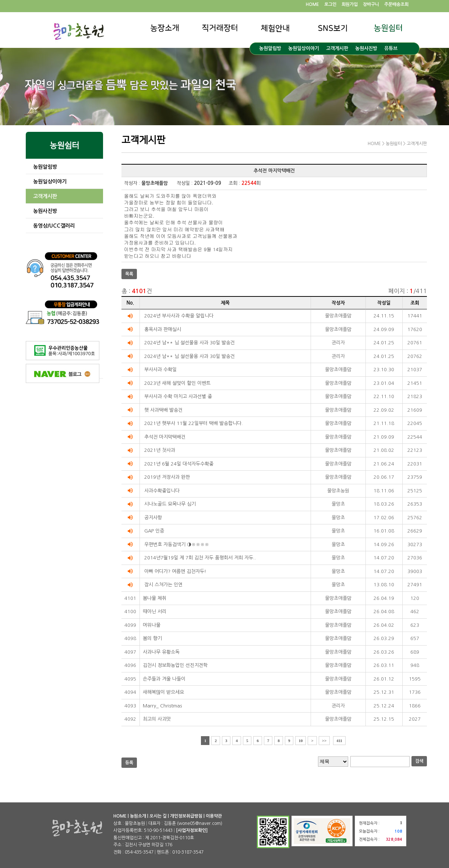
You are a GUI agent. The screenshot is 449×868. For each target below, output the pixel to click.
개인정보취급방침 (186, 816)
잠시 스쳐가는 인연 (163, 585)
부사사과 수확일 (160, 370)
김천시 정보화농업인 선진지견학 (175, 665)
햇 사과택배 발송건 (163, 410)
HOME (312, 4)
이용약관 (214, 816)
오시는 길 (158, 816)
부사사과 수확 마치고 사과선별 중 (178, 396)
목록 (129, 274)
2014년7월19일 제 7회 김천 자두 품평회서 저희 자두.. (200, 558)
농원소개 (138, 816)
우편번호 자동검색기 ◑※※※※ (177, 544)
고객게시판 (337, 48)
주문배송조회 (396, 4)
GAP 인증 (154, 531)
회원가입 (350, 4)
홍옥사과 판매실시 (163, 329)
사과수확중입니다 (162, 491)
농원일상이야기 (304, 48)
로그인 (330, 4)
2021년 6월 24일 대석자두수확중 (179, 464)
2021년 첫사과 (160, 450)
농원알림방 (270, 48)
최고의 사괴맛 (157, 719)
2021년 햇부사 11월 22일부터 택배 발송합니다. (194, 423)
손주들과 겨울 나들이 (164, 679)
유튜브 (391, 48)
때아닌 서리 (155, 612)
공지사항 (153, 518)
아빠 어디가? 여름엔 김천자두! (175, 571)
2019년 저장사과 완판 (167, 477)
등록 (129, 763)
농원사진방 (366, 48)
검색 (419, 761)
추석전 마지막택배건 (165, 437)
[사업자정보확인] (192, 830)
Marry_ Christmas (162, 706)
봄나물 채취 (155, 598)
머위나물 (152, 625)
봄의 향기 (152, 638)
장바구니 (371, 4)
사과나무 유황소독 (161, 652)
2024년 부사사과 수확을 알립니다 (179, 316)
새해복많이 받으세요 (163, 692)
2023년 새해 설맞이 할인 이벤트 (177, 383)
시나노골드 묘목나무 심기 (170, 504)
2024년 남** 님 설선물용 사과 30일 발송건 (190, 343)
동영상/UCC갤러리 (54, 226)
